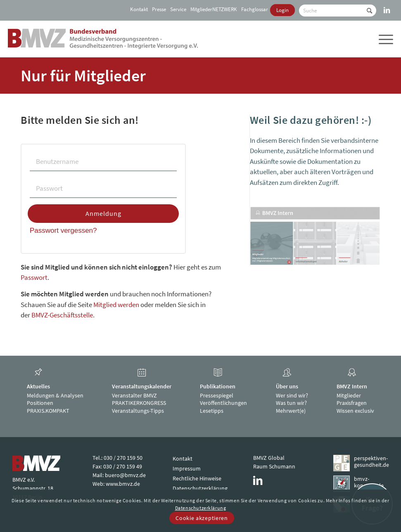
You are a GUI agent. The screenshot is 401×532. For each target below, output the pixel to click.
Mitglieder (349, 395)
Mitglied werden (116, 305)
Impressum (187, 468)
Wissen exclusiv (355, 411)
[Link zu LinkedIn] (387, 6)
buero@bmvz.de (125, 475)
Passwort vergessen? (63, 231)
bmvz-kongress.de (369, 482)
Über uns (287, 386)
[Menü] (385, 39)
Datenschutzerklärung (200, 488)
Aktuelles (38, 386)
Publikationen (218, 386)
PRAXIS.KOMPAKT (48, 411)
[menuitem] (138, 9)
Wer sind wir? (292, 395)
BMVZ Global (269, 458)
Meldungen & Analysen (55, 395)
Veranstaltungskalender (142, 386)
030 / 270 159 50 (123, 458)
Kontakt (139, 9)
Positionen (40, 403)
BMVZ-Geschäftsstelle (62, 315)
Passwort (34, 277)
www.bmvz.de (123, 484)
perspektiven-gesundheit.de (371, 462)
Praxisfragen (352, 403)
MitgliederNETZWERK (214, 9)
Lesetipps (212, 411)
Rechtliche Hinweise (197, 478)
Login (282, 10)
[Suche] (338, 11)
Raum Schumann (274, 466)
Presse (159, 9)
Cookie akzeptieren (202, 518)
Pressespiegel (217, 395)
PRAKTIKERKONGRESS (139, 403)
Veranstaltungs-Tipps (138, 411)
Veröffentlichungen (223, 403)
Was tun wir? (291, 403)
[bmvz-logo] (103, 39)
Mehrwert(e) (291, 411)
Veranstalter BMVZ (134, 395)
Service (178, 9)
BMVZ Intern (352, 386)
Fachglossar (255, 9)
